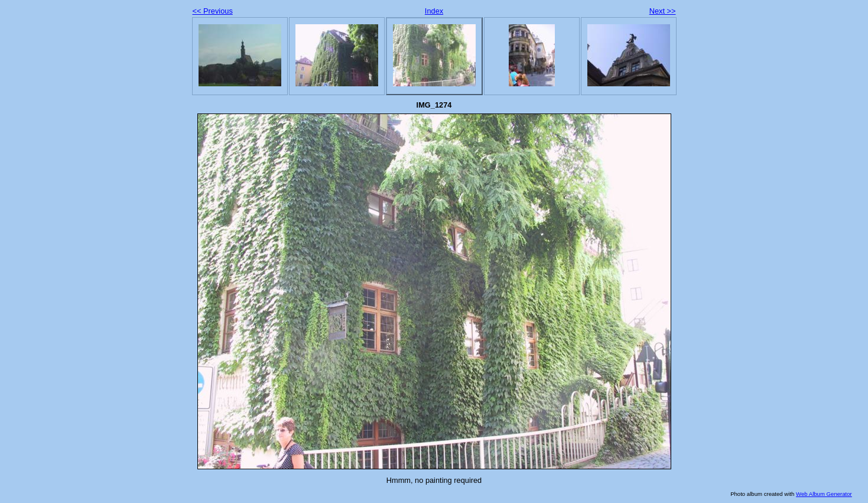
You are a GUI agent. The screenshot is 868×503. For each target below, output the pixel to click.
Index (434, 11)
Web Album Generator (824, 494)
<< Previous (213, 11)
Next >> (663, 11)
